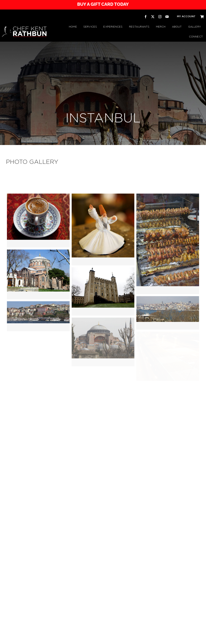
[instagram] (160, 17)
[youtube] (167, 17)
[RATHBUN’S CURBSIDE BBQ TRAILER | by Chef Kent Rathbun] (120, 615)
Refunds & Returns (112, 639)
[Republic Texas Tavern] (145, 608)
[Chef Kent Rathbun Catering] (71, 611)
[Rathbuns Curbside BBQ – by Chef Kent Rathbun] (96, 608)
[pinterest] (199, 639)
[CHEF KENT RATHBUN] (24, 28)
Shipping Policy (128, 639)
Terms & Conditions (94, 639)
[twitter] (153, 17)
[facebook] (146, 17)
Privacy (80, 639)
